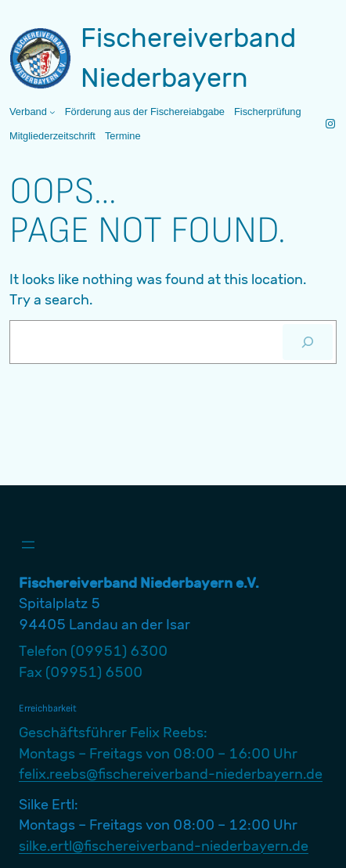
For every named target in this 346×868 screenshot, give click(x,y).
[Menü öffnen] (28, 545)
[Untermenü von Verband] (52, 112)
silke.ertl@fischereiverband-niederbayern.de (164, 846)
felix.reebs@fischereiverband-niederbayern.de (171, 774)
